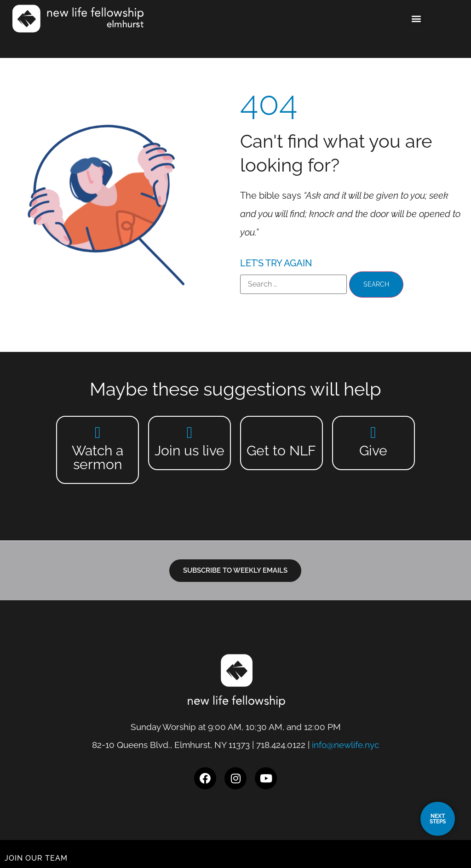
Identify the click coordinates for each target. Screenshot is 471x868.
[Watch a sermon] (98, 432)
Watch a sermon (98, 457)
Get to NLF (281, 451)
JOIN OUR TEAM (36, 858)
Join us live (190, 451)
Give (373, 451)
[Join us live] (190, 432)
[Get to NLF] (281, 432)
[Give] (373, 432)
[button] (416, 19)
